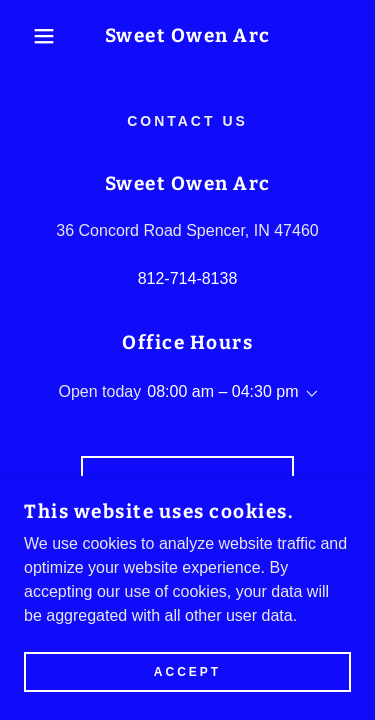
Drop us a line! (187, 484)
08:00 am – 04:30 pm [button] (222, 391)
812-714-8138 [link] (188, 278)
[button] (29, 36)
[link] (187, 36)
